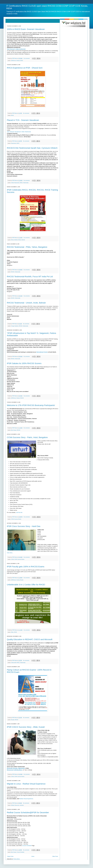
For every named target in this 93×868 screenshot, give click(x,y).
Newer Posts (10, 856)
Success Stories (18, 519)
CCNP (16, 559)
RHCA (12, 115)
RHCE (22, 61)
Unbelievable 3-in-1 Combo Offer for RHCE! (26, 585)
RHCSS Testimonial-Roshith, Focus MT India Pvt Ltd (30, 277)
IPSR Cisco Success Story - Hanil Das (24, 526)
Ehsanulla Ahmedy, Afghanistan (16, 768)
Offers (12, 632)
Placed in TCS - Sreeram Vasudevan (23, 120)
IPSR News (15, 58)
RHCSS (23, 240)
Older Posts (55, 856)
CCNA (12, 183)
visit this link (19, 512)
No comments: (27, 58)
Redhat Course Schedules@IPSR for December (28, 812)
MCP (15, 663)
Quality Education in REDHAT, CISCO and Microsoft (30, 639)
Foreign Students (15, 326)
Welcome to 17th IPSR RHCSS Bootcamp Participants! (31, 405)
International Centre (42, 352)
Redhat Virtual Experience (26, 799)
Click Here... (10, 553)
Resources (17, 805)
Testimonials (26, 183)
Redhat (13, 805)
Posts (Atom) (16, 859)
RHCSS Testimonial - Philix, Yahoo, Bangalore (27, 247)
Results (18, 61)
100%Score (14, 61)
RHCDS (16, 240)
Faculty (18, 580)
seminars (22, 805)
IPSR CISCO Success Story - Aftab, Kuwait (26, 727)
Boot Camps (14, 430)
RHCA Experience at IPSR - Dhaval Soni (25, 68)
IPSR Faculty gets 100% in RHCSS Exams (26, 567)
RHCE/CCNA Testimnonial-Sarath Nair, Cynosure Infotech (32, 148)
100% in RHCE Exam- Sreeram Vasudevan (26, 29)
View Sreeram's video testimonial (16, 49)
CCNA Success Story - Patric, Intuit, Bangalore (27, 437)
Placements (14, 143)
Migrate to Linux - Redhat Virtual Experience (26, 784)
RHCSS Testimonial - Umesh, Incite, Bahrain (26, 303)
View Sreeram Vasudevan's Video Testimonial (19, 132)
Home (33, 856)
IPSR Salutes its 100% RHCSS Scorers (24, 363)
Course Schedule (27, 846)
